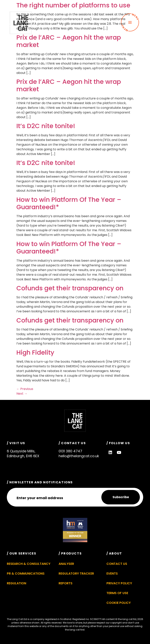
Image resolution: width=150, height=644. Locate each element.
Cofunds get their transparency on (70, 288)
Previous (25, 389)
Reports (66, 583)
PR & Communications (26, 574)
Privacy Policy (119, 583)
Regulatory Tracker (76, 574)
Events (112, 574)
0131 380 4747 (70, 451)
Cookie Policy (119, 603)
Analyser (66, 564)
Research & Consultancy (29, 564)
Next (22, 394)
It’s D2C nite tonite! (46, 126)
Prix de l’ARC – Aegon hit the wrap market (69, 41)
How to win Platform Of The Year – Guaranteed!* (69, 203)
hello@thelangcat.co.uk (79, 456)
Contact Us (117, 564)
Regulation (17, 583)
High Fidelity (35, 352)
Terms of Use (117, 593)
